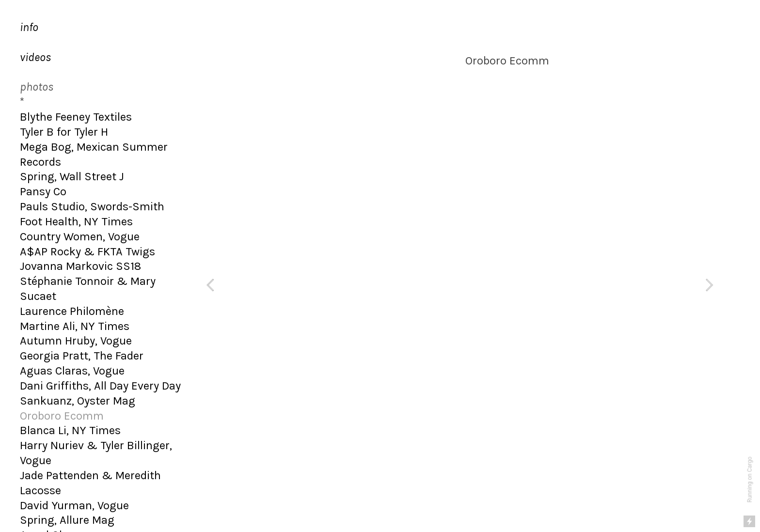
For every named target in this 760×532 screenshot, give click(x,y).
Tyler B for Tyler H (64, 132)
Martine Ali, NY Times (75, 326)
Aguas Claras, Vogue (72, 371)
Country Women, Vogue (80, 236)
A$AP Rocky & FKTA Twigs (87, 251)
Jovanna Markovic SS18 (80, 266)
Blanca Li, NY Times (70, 430)
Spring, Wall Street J (72, 176)
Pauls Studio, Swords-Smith (92, 206)
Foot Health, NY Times (76, 221)
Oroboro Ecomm (62, 416)
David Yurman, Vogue (74, 505)
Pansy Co (43, 191)
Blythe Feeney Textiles (76, 117)
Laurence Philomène (72, 311)
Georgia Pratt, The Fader (82, 356)
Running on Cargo (750, 480)
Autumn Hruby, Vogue (76, 341)
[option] (460, 285)
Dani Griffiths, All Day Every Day (100, 386)
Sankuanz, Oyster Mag (78, 401)
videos (35, 57)
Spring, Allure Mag (67, 520)
